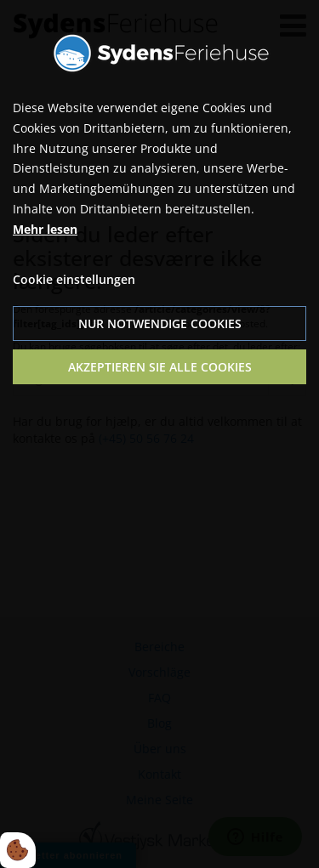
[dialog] (159, 434)
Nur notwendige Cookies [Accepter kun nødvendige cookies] (160, 323)
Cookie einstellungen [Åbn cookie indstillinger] (74, 279)
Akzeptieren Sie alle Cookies (160, 367)
